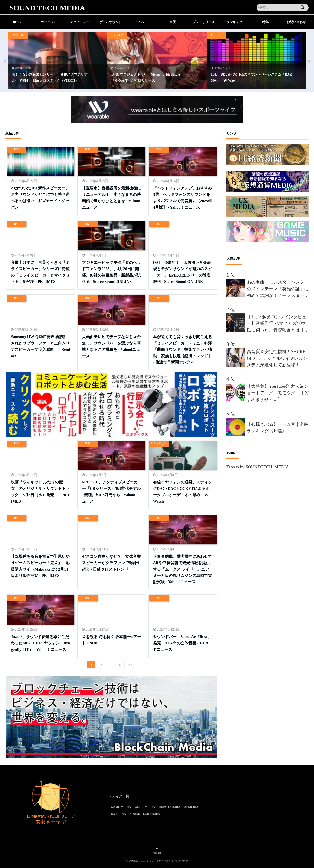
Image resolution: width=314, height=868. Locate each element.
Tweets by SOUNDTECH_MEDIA (258, 467)
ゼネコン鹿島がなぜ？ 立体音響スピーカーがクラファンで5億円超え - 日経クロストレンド (111, 562)
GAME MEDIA (121, 807)
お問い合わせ (296, 22)
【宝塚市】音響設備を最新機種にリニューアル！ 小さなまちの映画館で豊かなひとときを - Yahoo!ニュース (111, 197)
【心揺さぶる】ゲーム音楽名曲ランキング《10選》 (278, 428)
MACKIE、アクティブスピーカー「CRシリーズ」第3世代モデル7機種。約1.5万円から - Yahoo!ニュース (111, 491)
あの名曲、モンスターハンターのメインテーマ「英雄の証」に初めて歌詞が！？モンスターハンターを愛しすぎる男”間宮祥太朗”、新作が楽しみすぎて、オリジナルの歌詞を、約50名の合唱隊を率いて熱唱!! (278, 289)
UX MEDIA (118, 814)
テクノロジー (79, 22)
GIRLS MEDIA (145, 807)
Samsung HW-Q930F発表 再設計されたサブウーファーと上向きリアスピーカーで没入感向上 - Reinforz (41, 345)
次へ (131, 665)
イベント (142, 22)
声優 (172, 22)
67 (121, 665)
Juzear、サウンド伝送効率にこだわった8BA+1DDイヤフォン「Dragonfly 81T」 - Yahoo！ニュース (40, 642)
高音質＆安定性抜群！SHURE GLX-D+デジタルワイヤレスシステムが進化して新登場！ (277, 358)
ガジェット (49, 22)
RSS (17, 149)
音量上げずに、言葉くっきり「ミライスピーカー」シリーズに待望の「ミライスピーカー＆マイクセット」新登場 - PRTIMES (40, 271)
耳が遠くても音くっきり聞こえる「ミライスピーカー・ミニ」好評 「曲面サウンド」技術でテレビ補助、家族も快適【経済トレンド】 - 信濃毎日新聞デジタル (183, 348)
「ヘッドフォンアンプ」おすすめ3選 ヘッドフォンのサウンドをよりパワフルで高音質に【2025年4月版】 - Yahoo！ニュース (183, 197)
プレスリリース (203, 22)
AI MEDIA (191, 807)
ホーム (18, 22)
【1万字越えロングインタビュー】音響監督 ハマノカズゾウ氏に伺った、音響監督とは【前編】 (278, 324)
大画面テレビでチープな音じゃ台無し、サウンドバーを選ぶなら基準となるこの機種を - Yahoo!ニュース (111, 345)
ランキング (234, 22)
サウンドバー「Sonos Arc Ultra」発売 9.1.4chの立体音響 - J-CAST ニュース (182, 642)
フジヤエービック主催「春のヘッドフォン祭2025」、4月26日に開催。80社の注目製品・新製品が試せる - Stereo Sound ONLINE (111, 271)
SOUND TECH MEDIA (47, 8)
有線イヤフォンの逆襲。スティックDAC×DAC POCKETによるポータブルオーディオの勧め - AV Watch (183, 491)
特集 (265, 22)
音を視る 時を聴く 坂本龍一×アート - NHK (111, 639)
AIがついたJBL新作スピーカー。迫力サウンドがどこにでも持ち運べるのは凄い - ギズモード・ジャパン (40, 197)
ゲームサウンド (111, 22)
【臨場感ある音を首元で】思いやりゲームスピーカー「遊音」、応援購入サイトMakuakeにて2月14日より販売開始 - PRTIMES (40, 565)
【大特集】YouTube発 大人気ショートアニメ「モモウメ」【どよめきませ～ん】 (278, 393)
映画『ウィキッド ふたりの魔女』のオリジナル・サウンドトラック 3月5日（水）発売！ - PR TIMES (40, 491)
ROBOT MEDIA (169, 807)
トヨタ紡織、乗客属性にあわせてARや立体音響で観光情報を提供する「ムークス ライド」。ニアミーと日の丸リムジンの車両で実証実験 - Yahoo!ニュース (183, 568)
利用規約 (164, 861)
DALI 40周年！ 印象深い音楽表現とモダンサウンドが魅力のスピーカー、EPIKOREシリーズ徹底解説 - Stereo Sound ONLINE (183, 271)
